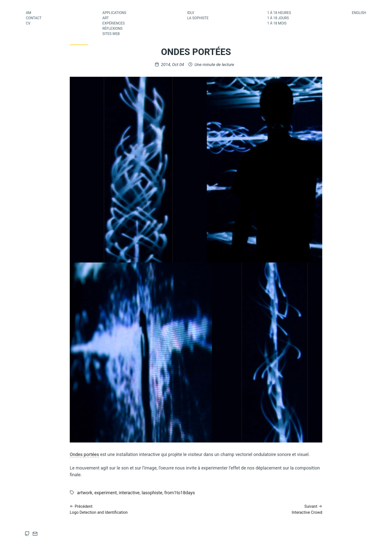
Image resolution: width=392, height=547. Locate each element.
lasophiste (152, 493)
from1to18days (179, 493)
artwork (85, 493)
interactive (129, 493)
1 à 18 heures (279, 13)
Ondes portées (84, 454)
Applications (114, 13)
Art (106, 18)
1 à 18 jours (278, 18)
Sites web (111, 34)
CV (28, 23)
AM (28, 13)
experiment (105, 493)
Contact (34, 18)
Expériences (114, 23)
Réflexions (112, 28)
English (359, 13)
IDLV (191, 13)
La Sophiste (198, 18)
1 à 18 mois (277, 23)
